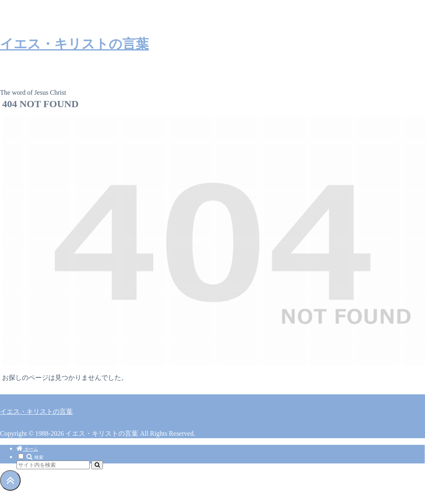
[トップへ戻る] (10, 480)
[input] (53, 465)
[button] (97, 465)
